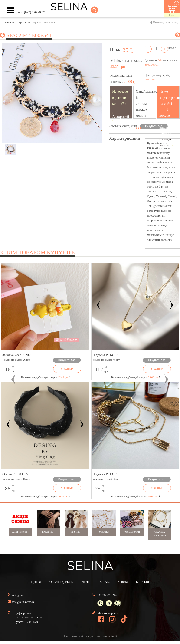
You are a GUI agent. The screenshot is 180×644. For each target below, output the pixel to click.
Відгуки (105, 582)
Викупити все (154, 126)
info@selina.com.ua (23, 602)
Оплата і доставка (62, 582)
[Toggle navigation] (10, 10)
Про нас (37, 582)
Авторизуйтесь (124, 117)
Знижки (123, 582)
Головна (10, 22)
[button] (13, 380)
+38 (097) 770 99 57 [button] (31, 12)
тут (139, 127)
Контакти (142, 582)
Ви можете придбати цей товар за (46, 377)
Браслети (24, 22)
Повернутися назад (165, 22)
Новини (87, 582)
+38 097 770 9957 (107, 595)
